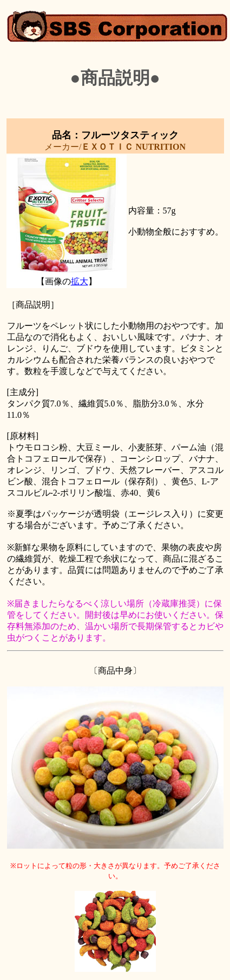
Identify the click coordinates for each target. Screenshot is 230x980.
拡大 (80, 281)
